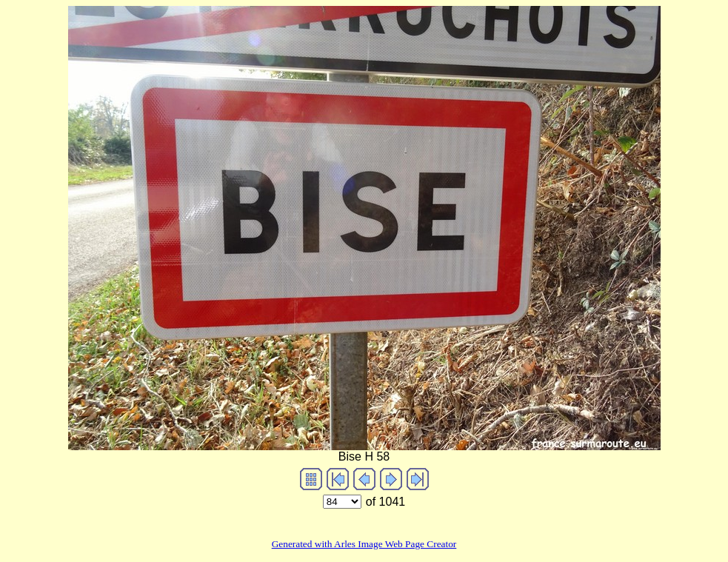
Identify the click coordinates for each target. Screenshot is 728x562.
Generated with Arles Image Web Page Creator (364, 544)
